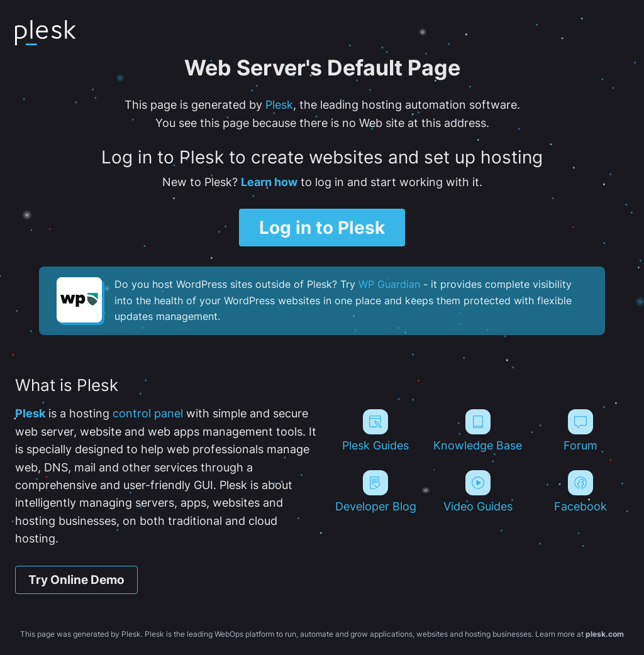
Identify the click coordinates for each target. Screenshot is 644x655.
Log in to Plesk (322, 228)
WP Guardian (389, 284)
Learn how (269, 182)
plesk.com (605, 634)
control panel (148, 413)
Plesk (279, 105)
